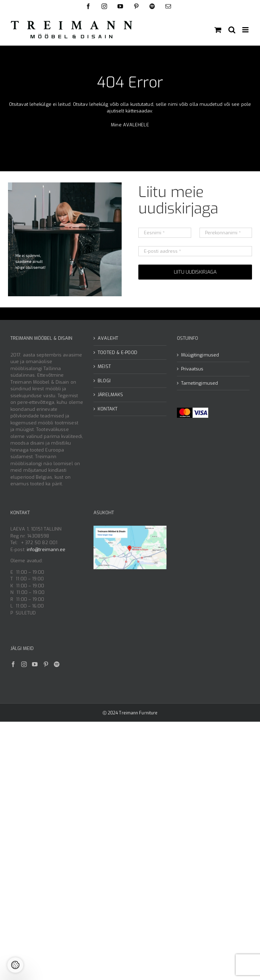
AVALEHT (108, 338)
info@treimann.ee (46, 550)
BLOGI (104, 381)
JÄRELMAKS (110, 395)
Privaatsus (192, 369)
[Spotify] (57, 664)
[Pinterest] (46, 664)
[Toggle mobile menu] (246, 30)
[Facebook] (13, 664)
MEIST (104, 366)
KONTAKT (108, 409)
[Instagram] (24, 664)
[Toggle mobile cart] (218, 30)
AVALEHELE (136, 125)
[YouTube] (35, 664)
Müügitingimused (200, 355)
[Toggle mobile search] (232, 30)
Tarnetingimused (200, 383)
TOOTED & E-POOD (117, 352)
